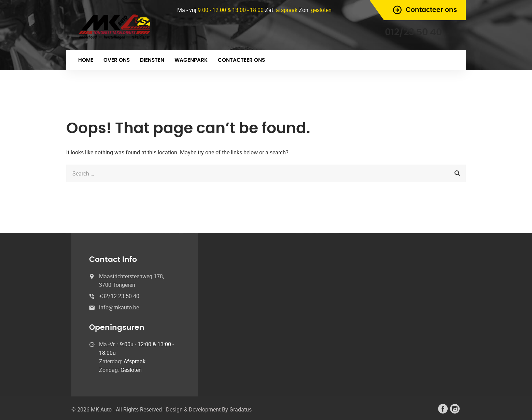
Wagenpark (191, 60)
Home (86, 60)
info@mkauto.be (119, 307)
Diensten (152, 60)
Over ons (117, 60)
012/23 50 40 (413, 32)
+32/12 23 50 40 (119, 296)
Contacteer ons (241, 60)
